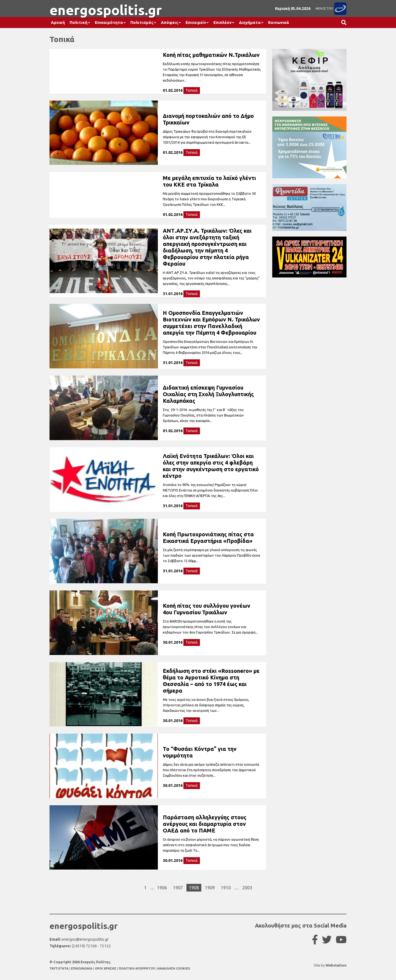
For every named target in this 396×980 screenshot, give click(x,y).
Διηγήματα (250, 22)
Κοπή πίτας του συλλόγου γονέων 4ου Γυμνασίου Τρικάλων (207, 609)
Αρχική (58, 22)
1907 (178, 888)
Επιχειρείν (196, 22)
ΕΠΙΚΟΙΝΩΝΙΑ (82, 968)
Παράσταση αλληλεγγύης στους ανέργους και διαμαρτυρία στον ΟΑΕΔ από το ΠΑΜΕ (205, 824)
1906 (162, 888)
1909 (210, 888)
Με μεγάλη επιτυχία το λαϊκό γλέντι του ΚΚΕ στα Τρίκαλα (209, 181)
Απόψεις (170, 22)
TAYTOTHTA (59, 968)
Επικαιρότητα (109, 22)
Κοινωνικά (279, 22)
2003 (247, 888)
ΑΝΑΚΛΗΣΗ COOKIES (174, 968)
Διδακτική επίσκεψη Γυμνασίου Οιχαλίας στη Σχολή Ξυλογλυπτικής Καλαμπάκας (208, 394)
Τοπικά (192, 90)
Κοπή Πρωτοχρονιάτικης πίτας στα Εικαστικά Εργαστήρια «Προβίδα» (208, 538)
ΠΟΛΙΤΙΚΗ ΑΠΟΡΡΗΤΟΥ (137, 968)
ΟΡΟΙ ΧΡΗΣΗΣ (106, 968)
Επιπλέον (222, 22)
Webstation (336, 965)
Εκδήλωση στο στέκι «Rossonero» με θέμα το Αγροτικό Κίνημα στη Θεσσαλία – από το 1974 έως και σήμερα (211, 681)
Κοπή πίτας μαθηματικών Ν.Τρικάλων (211, 55)
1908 (194, 888)
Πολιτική (79, 22)
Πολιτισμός (142, 22)
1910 (226, 888)
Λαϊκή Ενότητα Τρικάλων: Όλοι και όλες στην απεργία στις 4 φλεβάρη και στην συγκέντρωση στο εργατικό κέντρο (211, 466)
